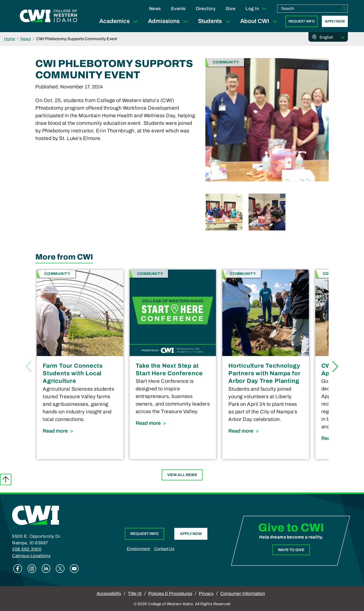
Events (178, 9)
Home (10, 39)
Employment (138, 549)
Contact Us (164, 549)
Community (226, 62)
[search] (309, 9)
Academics (120, 21)
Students (215, 21)
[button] (335, 367)
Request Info (302, 21)
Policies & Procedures (170, 594)
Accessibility (109, 594)
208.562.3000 (27, 549)
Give (230, 9)
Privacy (206, 594)
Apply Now (335, 21)
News (155, 9)
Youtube (74, 569)
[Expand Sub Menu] (135, 21)
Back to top (6, 479)
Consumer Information (243, 594)
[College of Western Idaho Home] (48, 16)
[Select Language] (332, 37)
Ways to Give (291, 550)
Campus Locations (31, 556)
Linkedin (46, 569)
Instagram (32, 569)
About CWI (260, 21)
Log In (256, 9)
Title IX (135, 594)
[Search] (344, 9)
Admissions (169, 21)
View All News (182, 475)
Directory (206, 9)
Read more (80, 430)
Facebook (18, 569)
